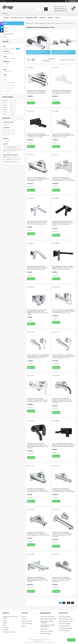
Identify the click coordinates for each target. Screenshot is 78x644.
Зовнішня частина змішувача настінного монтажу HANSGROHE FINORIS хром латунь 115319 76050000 (62, 579)
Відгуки (51, 18)
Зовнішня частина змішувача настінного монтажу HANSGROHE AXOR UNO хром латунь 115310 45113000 (62, 534)
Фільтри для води (64, 630)
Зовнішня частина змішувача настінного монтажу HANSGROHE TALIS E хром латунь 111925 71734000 (63, 490)
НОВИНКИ (6, 31)
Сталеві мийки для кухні (66, 628)
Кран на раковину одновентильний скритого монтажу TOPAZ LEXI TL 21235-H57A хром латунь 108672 (37, 223)
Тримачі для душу (45, 633)
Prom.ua (47, 640)
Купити (32, 103)
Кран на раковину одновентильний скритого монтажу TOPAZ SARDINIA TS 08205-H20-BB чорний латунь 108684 (63, 445)
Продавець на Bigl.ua (39, 641)
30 (69, 603)
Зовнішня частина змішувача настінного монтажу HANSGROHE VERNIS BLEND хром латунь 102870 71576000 (62, 401)
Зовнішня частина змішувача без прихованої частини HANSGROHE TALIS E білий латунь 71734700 (62, 92)
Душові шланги (45, 629)
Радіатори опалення (65, 626)
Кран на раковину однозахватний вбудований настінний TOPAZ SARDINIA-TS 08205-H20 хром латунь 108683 (38, 312)
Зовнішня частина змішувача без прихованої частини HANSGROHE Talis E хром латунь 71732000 (38, 179)
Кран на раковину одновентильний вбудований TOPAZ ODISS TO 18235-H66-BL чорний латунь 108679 (63, 268)
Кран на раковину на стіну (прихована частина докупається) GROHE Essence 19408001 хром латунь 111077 (38, 356)
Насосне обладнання (65, 623)
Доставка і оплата (17, 18)
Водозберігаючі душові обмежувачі (47, 622)
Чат (71, 640)
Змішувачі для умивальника (47, 23)
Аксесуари (6, 627)
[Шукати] (46, 9)
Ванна (36, 23)
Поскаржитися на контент (35, 642)
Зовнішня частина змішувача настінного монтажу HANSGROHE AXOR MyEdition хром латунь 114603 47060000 (38, 579)
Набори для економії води (48, 617)
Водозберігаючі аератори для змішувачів (48, 626)
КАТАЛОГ (31, 23)
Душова (5, 623)
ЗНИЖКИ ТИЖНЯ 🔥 (9, 34)
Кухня (5, 625)
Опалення (6, 630)
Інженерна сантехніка (9, 632)
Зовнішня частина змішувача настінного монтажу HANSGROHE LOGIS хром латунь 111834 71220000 (38, 490)
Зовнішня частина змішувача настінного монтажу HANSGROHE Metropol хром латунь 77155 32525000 (63, 179)
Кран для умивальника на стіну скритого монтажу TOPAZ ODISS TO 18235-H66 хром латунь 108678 (37, 268)
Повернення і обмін (31, 18)
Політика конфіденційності (49, 642)
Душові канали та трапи (66, 621)
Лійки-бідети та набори (47, 631)
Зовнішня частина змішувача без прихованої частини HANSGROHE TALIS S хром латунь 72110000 (37, 92)
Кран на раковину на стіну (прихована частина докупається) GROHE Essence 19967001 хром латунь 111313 (63, 356)
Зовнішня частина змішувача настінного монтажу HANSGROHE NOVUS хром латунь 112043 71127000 (38, 534)
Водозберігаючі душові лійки (48, 619)
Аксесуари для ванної (65, 617)
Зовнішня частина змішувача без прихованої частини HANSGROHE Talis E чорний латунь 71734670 (38, 135)
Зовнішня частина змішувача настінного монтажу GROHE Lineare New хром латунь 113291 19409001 (37, 400)
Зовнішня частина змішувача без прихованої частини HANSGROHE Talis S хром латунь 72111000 (63, 135)
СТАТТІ (5, 37)
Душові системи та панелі (66, 619)
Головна (6, 18)
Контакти (43, 18)
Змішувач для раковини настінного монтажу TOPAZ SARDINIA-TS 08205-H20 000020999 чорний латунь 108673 (63, 223)
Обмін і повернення (27, 623)
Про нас (58, 18)
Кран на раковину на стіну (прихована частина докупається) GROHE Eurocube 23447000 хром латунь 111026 (63, 311)
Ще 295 (7, 91)
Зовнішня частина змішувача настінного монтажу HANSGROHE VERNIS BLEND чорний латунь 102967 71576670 (38, 446)
